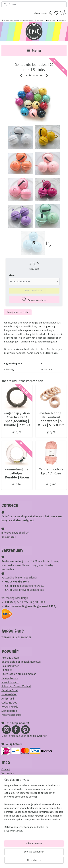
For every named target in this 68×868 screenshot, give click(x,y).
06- (3, 537)
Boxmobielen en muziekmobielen (21, 662)
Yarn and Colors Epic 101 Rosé (51, 472)
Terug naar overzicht (18, 312)
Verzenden (8, 774)
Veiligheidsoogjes (12, 715)
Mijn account (44, 13)
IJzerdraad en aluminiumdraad (19, 674)
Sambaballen (9, 711)
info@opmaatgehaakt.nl (15, 533)
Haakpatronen (10, 678)
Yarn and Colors (11, 658)
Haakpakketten (10, 666)
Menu (34, 50)
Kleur (12, 276)
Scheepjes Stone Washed (16, 686)
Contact (6, 770)
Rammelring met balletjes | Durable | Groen (17, 474)
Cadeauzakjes (9, 703)
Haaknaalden (9, 694)
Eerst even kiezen (34, 291)
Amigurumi (8, 699)
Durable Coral (10, 690)
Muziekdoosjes (10, 682)
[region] (34, 810)
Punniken (7, 670)
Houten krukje (10, 707)
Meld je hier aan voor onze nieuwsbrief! (24, 736)
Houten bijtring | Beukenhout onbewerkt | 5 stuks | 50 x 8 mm (51, 419)
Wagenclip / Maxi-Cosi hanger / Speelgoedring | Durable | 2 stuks (17, 419)
